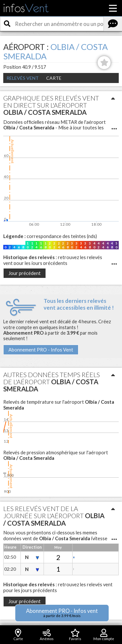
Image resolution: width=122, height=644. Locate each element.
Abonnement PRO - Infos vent (62, 613)
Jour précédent (25, 273)
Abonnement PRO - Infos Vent (41, 350)
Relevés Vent (23, 78)
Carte (54, 78)
